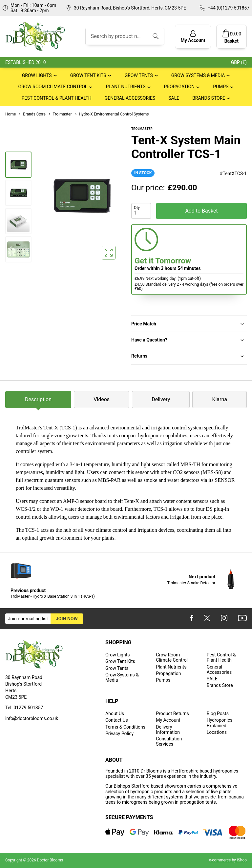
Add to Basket (201, 211)
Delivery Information (168, 730)
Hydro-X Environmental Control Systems (112, 114)
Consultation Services (169, 741)
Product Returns (172, 713)
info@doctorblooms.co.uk (32, 718)
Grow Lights (37, 75)
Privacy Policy (119, 734)
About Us (115, 713)
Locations (217, 732)
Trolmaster (60, 114)
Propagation (179, 87)
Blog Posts (218, 713)
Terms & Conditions (125, 727)
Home (10, 114)
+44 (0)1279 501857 (229, 8)
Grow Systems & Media (198, 75)
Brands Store (209, 98)
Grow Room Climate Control (53, 87)
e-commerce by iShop (228, 860)
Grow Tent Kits (88, 75)
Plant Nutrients (126, 87)
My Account (168, 720)
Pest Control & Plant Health (57, 98)
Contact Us (117, 720)
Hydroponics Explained (220, 723)
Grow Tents (139, 75)
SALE (174, 98)
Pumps (221, 87)
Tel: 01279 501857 (24, 708)
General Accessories (130, 98)
